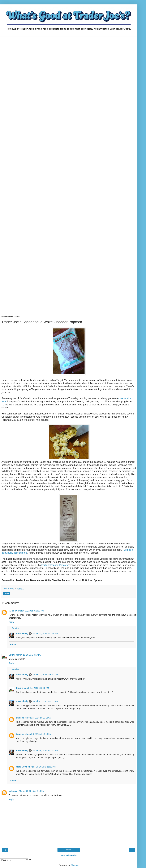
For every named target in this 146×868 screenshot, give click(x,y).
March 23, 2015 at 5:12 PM (45, 675)
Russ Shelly (22, 634)
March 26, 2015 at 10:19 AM (38, 734)
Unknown (13, 791)
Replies (15, 628)
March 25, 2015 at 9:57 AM (45, 701)
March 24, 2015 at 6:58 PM (36, 688)
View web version (69, 855)
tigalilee (20, 718)
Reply (11, 622)
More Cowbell (23, 767)
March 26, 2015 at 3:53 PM (45, 750)
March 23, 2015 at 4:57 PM (29, 655)
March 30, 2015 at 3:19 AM (32, 791)
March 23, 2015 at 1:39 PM (31, 611)
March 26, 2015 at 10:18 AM (38, 718)
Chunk (12, 655)
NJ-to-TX (13, 611)
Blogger (74, 865)
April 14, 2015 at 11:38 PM (43, 767)
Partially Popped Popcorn (55, 565)
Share (7, 593)
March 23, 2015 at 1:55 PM (45, 634)
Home (69, 850)
